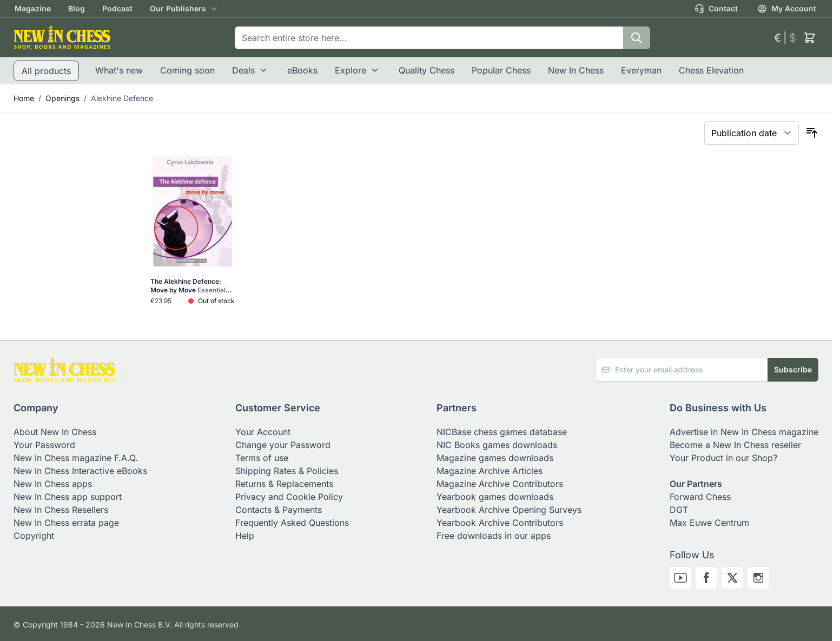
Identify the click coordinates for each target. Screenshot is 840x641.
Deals (243, 70)
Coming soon (187, 70)
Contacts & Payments (279, 510)
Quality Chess (426, 70)
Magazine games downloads (495, 458)
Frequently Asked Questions (292, 523)
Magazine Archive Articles (490, 471)
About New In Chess (55, 432)
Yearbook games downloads (495, 497)
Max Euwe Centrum (709, 523)
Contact (716, 9)
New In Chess (576, 70)
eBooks (302, 70)
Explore (350, 70)
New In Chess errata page (66, 523)
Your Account (263, 432)
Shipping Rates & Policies (287, 471)
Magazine (33, 8)
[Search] (637, 38)
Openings (62, 98)
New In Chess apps (53, 484)
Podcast (117, 8)
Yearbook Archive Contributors (500, 523)
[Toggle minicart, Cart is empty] (810, 38)
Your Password (44, 445)
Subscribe (793, 369)
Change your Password (283, 445)
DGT (679, 510)
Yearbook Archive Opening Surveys (509, 510)
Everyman (641, 70)
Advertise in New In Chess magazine (744, 432)
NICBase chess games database (502, 432)
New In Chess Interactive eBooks (80, 471)
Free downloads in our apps (494, 536)
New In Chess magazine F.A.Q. (76, 458)
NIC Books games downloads (497, 445)
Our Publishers (178, 8)
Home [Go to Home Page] (24, 98)
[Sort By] (752, 133)
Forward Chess (700, 497)
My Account (787, 9)
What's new (119, 70)
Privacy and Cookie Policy (289, 497)
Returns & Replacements (284, 484)
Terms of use (262, 458)
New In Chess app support (68, 497)
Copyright (34, 536)
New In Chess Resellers (61, 510)
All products (46, 71)
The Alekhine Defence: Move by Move (191, 286)
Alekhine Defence (122, 98)
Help (245, 536)
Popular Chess (501, 70)
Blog (77, 8)
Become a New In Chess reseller (735, 445)
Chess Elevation (711, 70)
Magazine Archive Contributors (500, 484)
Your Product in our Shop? (723, 458)
